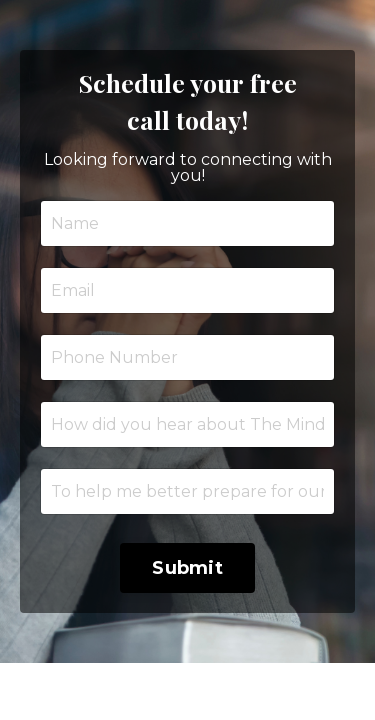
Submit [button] (187, 568)
